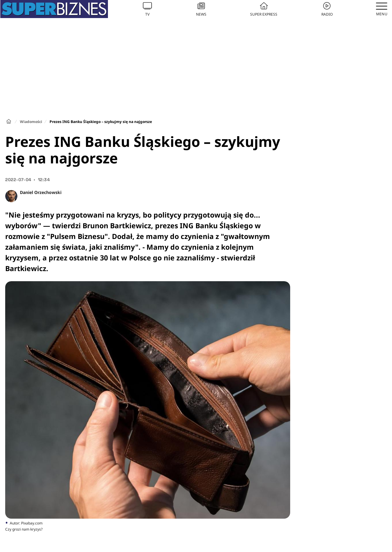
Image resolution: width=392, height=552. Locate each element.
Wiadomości (31, 122)
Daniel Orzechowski (41, 192)
